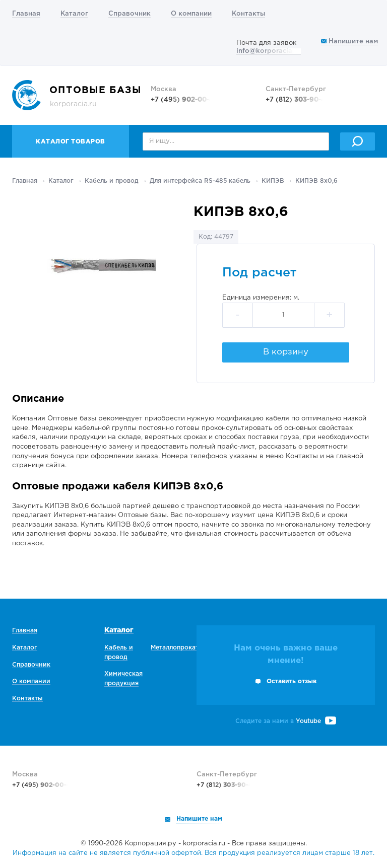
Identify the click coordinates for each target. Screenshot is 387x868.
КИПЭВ (273, 181)
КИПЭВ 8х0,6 (316, 181)
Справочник (130, 14)
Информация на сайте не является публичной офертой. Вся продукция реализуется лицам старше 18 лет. (193, 853)
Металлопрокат (175, 648)
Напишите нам (349, 42)
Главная (26, 14)
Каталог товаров (71, 142)
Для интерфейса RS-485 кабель (200, 181)
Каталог (74, 14)
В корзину (286, 352)
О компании (191, 14)
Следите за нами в (286, 721)
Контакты (248, 14)
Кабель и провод (112, 181)
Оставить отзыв (292, 681)
